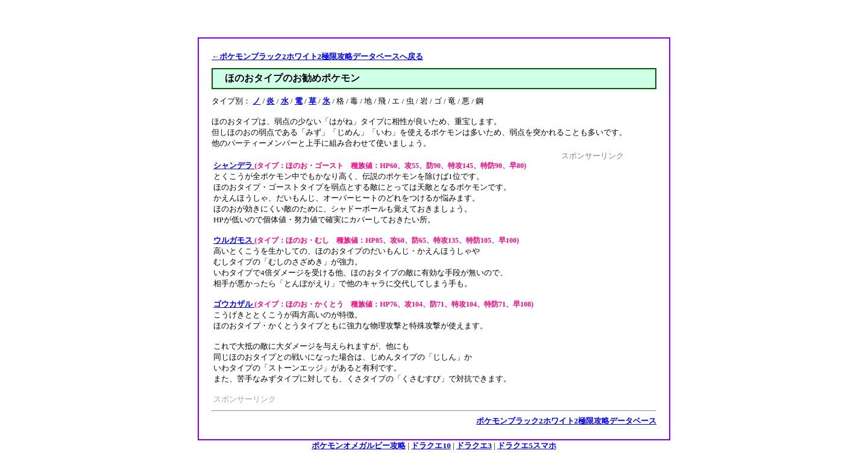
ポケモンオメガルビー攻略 (359, 445)
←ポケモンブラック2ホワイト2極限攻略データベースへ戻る (317, 56)
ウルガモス (234, 240)
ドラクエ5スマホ (527, 445)
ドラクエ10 (431, 445)
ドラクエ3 (474, 445)
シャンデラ (234, 165)
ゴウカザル (234, 304)
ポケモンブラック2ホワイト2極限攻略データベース (566, 421)
